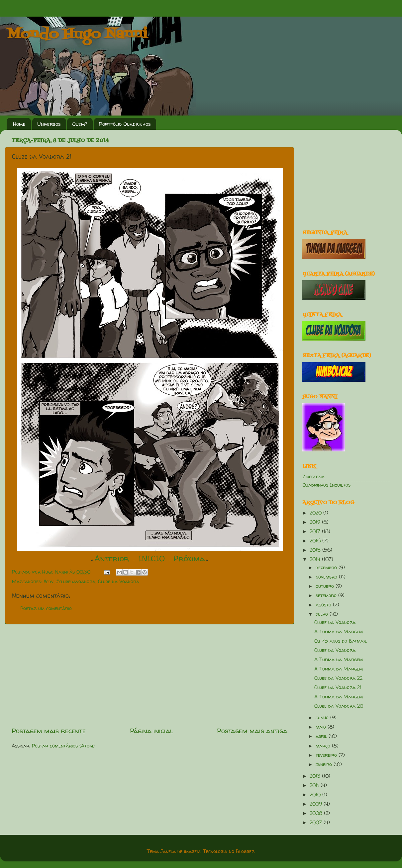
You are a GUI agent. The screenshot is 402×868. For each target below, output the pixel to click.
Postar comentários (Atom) (63, 746)
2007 (317, 823)
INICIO (152, 558)
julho (323, 614)
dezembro (327, 568)
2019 (316, 522)
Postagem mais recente (49, 731)
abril (322, 736)
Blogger (245, 851)
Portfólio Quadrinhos (125, 124)
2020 (316, 513)
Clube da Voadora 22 (338, 678)
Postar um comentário (46, 608)
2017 (316, 531)
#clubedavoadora (76, 582)
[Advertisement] (150, 675)
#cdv (49, 582)
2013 (316, 776)
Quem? (80, 124)
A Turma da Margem (339, 632)
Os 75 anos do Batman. (341, 641)
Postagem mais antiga (252, 731)
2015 (316, 550)
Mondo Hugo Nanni (77, 35)
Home (19, 124)
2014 (316, 559)
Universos (49, 124)
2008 (317, 813)
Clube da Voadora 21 (338, 687)
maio (322, 727)
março (324, 746)
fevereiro (327, 755)
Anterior (112, 558)
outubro (326, 586)
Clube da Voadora (119, 582)
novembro (327, 577)
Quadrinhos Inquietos (326, 485)
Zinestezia (313, 477)
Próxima (189, 558)
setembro (327, 595)
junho (323, 718)
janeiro (325, 764)
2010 (316, 795)
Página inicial (151, 731)
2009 (317, 804)
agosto (324, 605)
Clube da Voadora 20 (339, 706)
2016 (316, 541)
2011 (315, 785)
